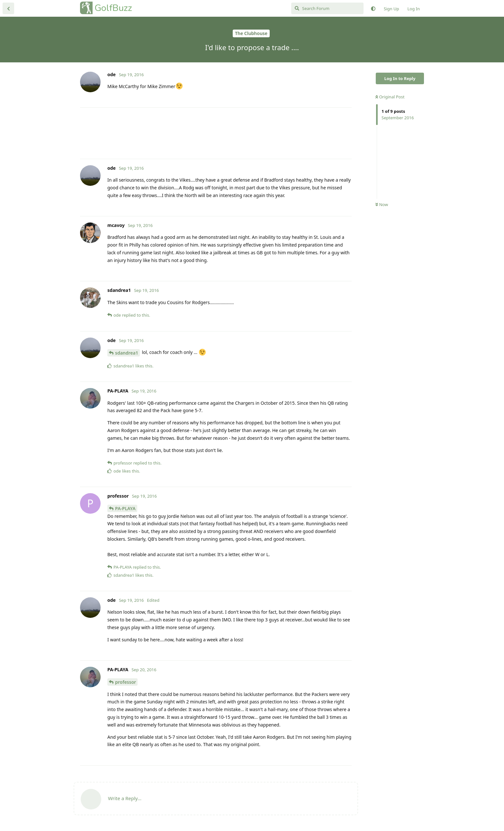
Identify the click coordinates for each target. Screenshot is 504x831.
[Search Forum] (327, 8)
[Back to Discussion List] (8, 8)
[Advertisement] (216, 133)
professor (126, 682)
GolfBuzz (113, 8)
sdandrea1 (127, 353)
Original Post (390, 97)
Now (382, 204)
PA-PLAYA (125, 508)
